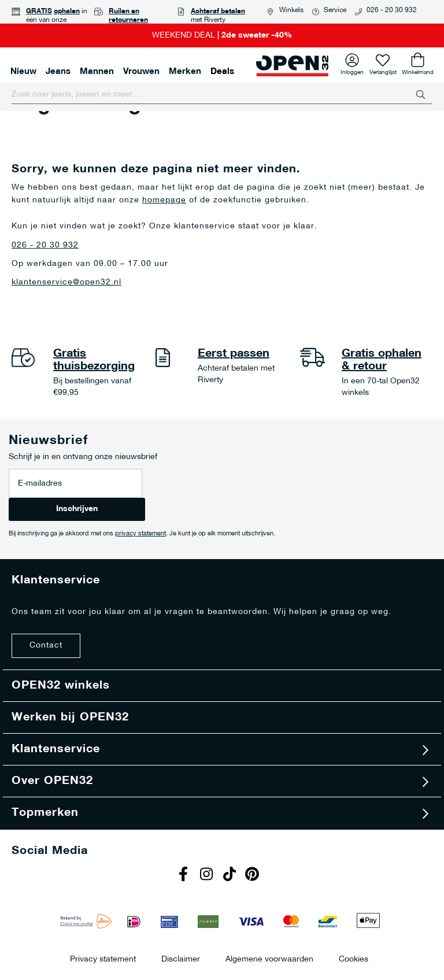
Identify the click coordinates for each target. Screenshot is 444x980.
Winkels (291, 10)
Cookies (354, 959)
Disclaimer (181, 959)
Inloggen (352, 71)
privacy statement (140, 534)
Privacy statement (103, 959)
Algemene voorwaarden (269, 959)
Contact (46, 646)
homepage (164, 200)
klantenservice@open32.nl (66, 282)
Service (335, 10)
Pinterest (254, 875)
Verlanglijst (383, 71)
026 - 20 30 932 (392, 10)
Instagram (208, 875)
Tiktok (231, 875)
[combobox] (222, 95)
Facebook (184, 875)
